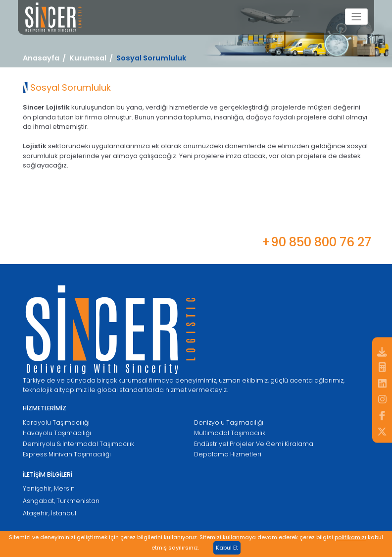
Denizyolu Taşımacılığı (229, 422)
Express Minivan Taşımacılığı (67, 454)
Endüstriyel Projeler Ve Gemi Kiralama (254, 444)
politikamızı (350, 537)
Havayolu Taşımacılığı (57, 433)
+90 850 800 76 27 (316, 242)
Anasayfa (41, 58)
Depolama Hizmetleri (228, 454)
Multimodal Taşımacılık (230, 433)
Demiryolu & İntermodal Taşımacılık (78, 444)
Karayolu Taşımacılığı (56, 422)
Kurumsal (88, 58)
